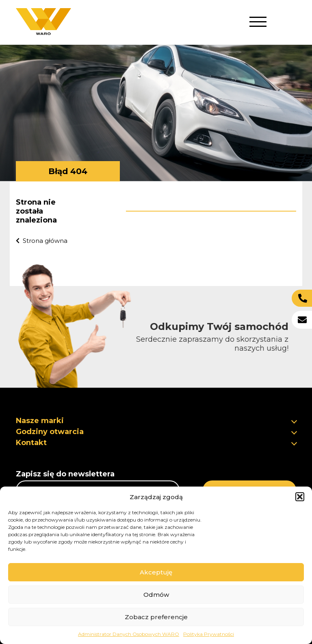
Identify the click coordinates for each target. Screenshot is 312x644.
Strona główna (41, 241)
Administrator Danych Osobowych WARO (129, 634)
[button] (300, 497)
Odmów (156, 595)
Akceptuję (156, 572)
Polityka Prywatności (209, 634)
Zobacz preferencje (156, 617)
